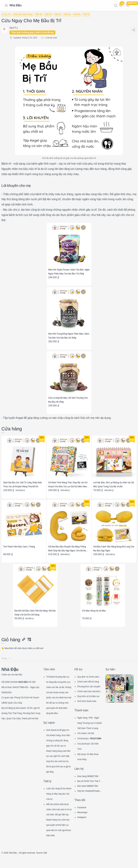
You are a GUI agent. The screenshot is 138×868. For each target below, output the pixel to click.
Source (47, 862)
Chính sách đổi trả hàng (90, 670)
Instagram (83, 816)
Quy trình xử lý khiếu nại (90, 685)
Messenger (83, 811)
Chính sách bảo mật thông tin (90, 680)
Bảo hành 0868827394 (90, 784)
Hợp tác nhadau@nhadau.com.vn (89, 790)
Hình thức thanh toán (89, 689)
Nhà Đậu (16, 5)
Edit (53, 862)
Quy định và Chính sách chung (90, 665)
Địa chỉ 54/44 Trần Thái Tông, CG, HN (90, 780)
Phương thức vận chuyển (90, 675)
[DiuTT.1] (16, 28)
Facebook (83, 806)
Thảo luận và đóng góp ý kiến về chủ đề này (35, 32)
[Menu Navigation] (6, 5)
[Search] (116, 5)
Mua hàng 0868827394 (89, 775)
